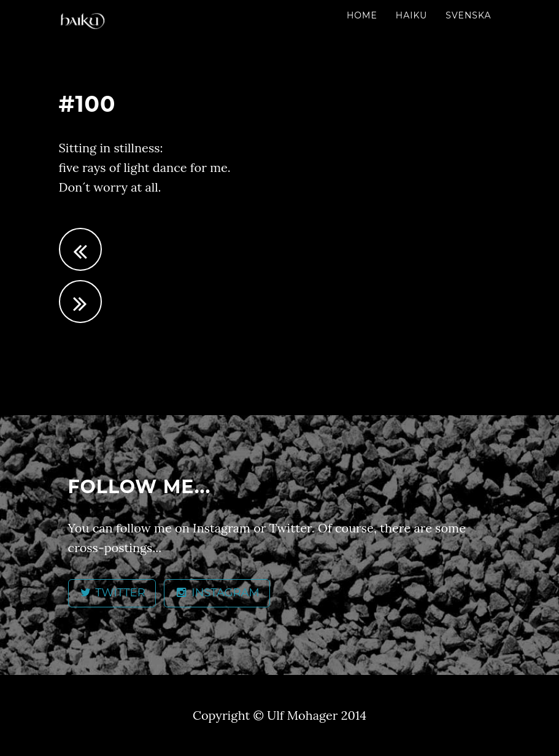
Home (362, 15)
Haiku (412, 15)
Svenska (468, 15)
